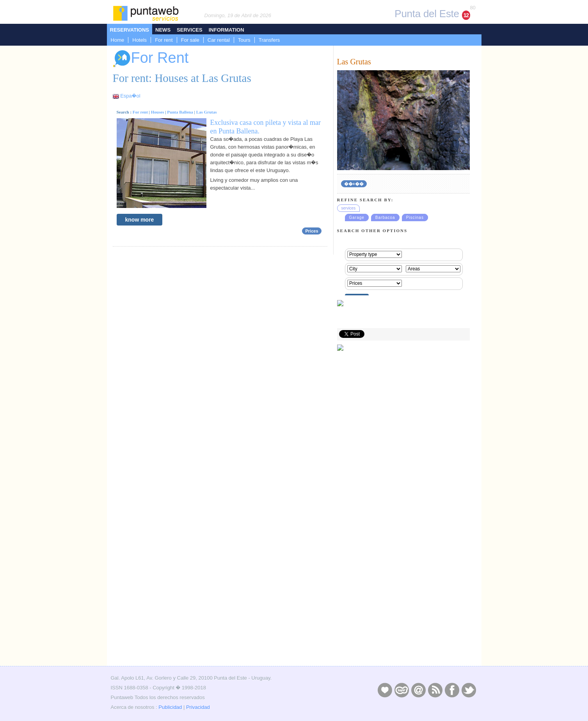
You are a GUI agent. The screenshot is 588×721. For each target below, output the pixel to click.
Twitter (469, 690)
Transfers (269, 40)
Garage (357, 218)
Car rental (219, 40)
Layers (401, 690)
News (163, 30)
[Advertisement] (403, 609)
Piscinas (415, 218)
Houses (158, 112)
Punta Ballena (180, 112)
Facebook (452, 690)
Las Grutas (207, 112)
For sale (190, 40)
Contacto (418, 690)
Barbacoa (385, 218)
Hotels (139, 40)
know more (140, 220)
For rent (164, 40)
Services (190, 30)
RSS (435, 690)
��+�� (354, 184)
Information (226, 30)
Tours (244, 40)
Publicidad (170, 707)
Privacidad (198, 707)
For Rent (151, 59)
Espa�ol (130, 96)
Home (118, 40)
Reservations (130, 30)
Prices (312, 231)
